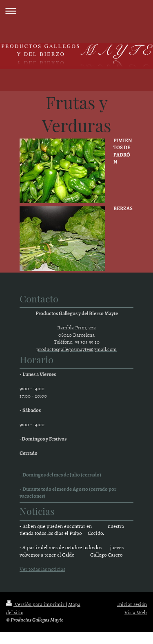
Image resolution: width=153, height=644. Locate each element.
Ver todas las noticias (42, 569)
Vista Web (136, 612)
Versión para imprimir (36, 604)
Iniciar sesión (132, 604)
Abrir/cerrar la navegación (76, 11)
